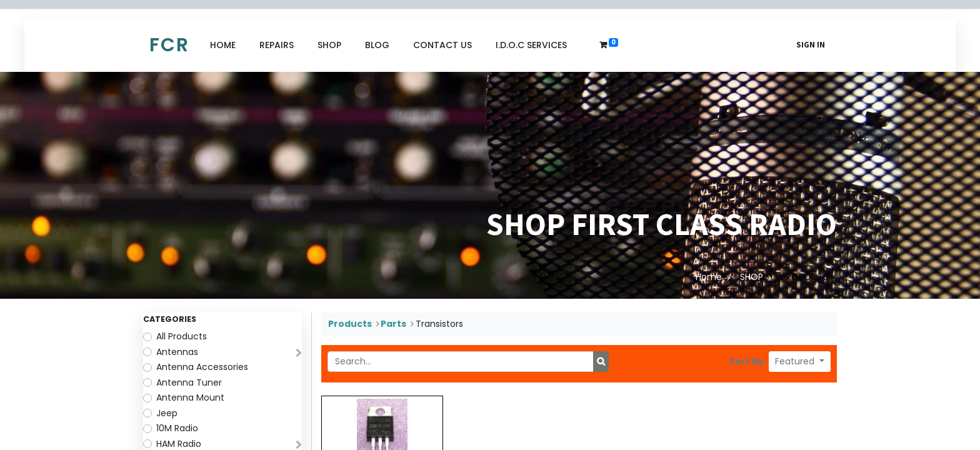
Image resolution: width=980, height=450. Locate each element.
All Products (182, 336)
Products (350, 324)
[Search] (601, 362)
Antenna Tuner (189, 382)
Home (709, 277)
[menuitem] (223, 45)
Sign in (811, 45)
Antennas (177, 352)
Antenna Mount (190, 397)
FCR (169, 45)
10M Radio (177, 428)
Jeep (167, 413)
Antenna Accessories (202, 367)
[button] (800, 362)
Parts (393, 324)
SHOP (752, 277)
